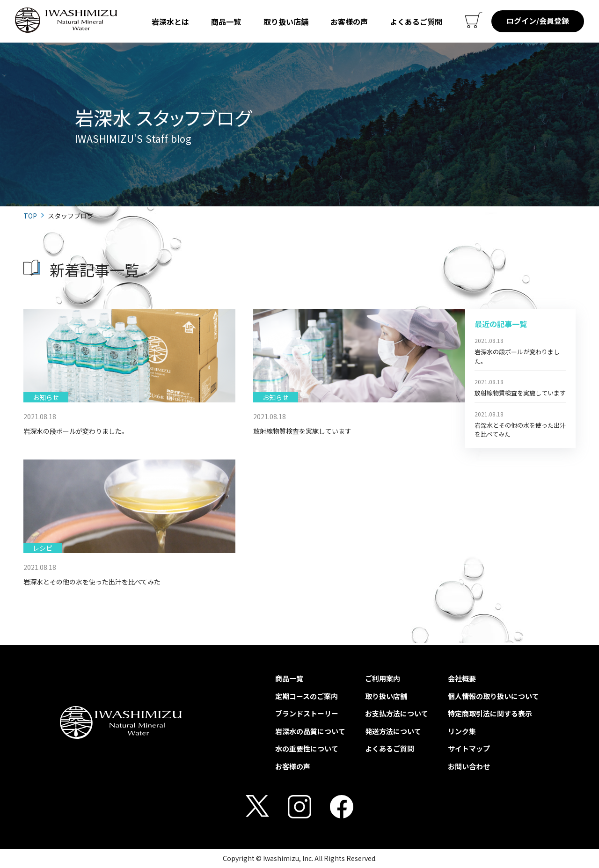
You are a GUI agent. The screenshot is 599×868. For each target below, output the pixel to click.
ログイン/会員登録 (538, 21)
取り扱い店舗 (286, 22)
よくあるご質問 (416, 22)
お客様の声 (349, 22)
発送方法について (393, 731)
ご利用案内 (383, 678)
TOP (30, 216)
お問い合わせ (469, 766)
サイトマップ (469, 748)
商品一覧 (226, 22)
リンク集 (462, 731)
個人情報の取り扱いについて (493, 696)
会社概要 (462, 678)
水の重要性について (307, 748)
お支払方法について (397, 713)
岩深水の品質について (310, 731)
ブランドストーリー (307, 713)
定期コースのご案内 (307, 696)
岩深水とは (170, 22)
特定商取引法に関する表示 (490, 713)
